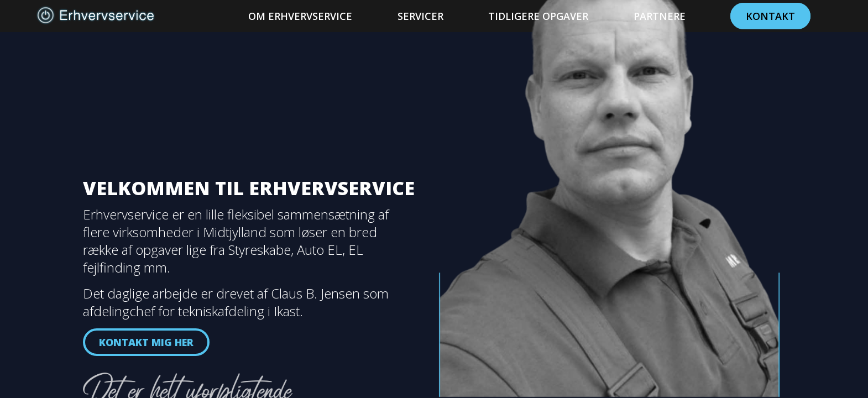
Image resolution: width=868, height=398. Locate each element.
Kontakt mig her (146, 342)
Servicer (420, 16)
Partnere (660, 16)
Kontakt (770, 16)
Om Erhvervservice (300, 16)
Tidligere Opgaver (538, 16)
